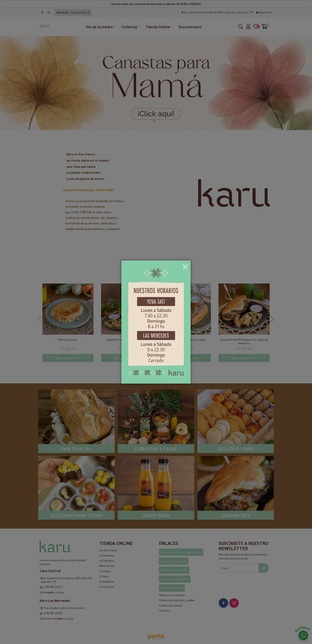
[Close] (185, 265)
